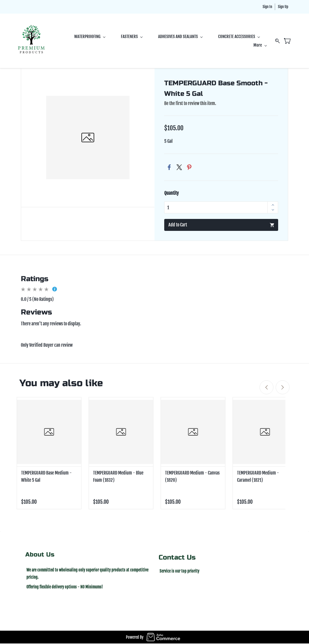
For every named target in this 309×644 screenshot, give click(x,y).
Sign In (267, 7)
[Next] (283, 388)
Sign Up (283, 7)
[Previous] (266, 388)
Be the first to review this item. (190, 104)
